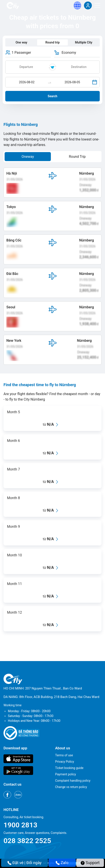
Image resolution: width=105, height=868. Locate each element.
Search (53, 96)
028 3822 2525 (27, 841)
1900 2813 (20, 825)
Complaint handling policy (73, 781)
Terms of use (64, 755)
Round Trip (77, 157)
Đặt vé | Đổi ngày (25, 863)
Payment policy (66, 774)
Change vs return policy (71, 787)
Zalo (62, 863)
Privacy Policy (65, 762)
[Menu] (97, 5)
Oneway (28, 157)
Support (90, 863)
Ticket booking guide (69, 768)
